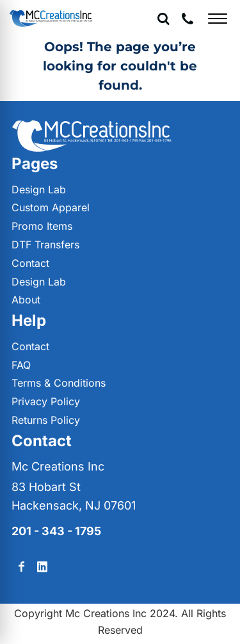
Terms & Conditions (59, 383)
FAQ (21, 365)
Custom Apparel (51, 207)
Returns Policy (46, 420)
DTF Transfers (45, 245)
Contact (30, 263)
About (26, 300)
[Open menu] (218, 19)
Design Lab (39, 189)
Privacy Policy (46, 401)
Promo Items (42, 226)
